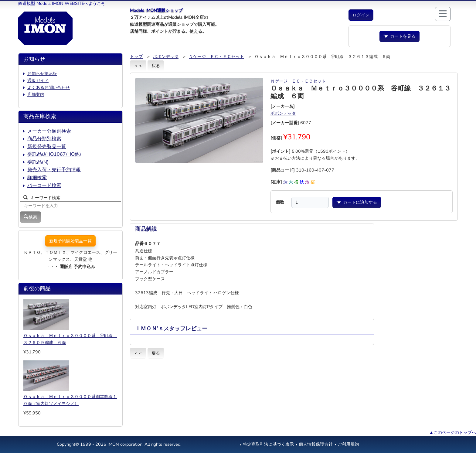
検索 (30, 217)
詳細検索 (37, 178)
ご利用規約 (348, 444)
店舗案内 (36, 94)
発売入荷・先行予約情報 (54, 170)
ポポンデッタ (166, 56)
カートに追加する (357, 202)
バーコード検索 (44, 186)
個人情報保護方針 (316, 444)
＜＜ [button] (138, 66)
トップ (136, 56)
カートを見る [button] (399, 36)
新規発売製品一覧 (47, 147)
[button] (361, 15)
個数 (280, 202)
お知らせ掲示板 (42, 73)
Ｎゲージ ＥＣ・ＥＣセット (216, 56)
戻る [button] (156, 66)
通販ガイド (38, 80)
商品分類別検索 (44, 139)
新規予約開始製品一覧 (70, 241)
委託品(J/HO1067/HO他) (54, 154)
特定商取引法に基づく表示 (268, 444)
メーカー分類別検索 (49, 131)
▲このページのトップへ (453, 432)
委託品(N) (38, 162)
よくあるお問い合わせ (49, 87)
